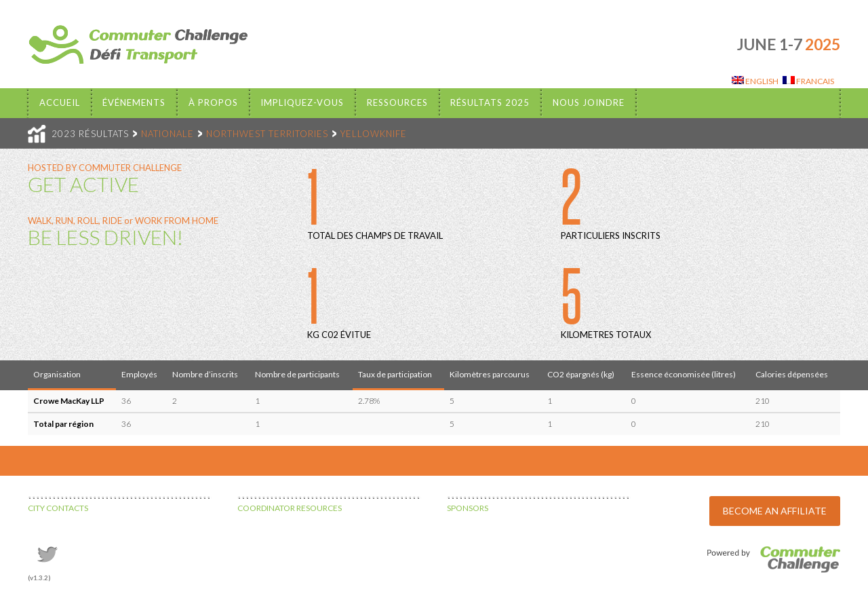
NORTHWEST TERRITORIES (267, 134)
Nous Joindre (589, 102)
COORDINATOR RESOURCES (290, 508)
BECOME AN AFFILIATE (775, 511)
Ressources (397, 102)
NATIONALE (167, 134)
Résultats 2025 (490, 102)
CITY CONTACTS (58, 508)
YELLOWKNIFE (374, 134)
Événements (134, 102)
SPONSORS (468, 508)
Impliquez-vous (302, 102)
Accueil (60, 102)
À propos (213, 102)
